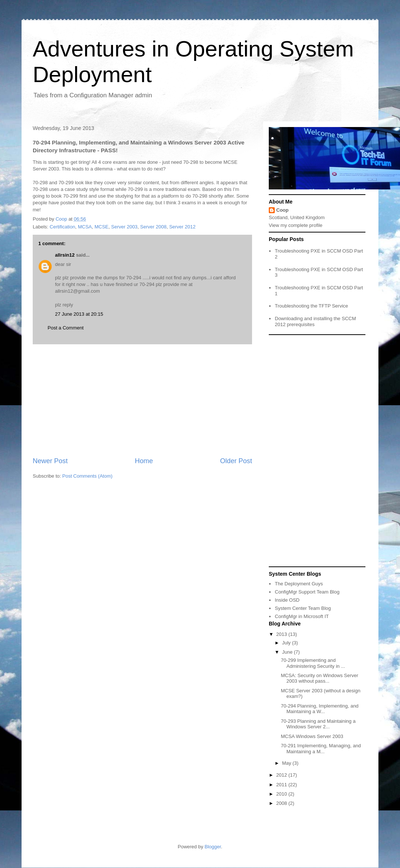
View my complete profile (296, 225)
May (287, 763)
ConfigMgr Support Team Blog (307, 592)
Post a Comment (66, 328)
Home (144, 461)
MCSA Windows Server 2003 (312, 736)
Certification (63, 227)
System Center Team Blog (303, 608)
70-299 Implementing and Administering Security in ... (313, 663)
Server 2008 (153, 227)
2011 (282, 785)
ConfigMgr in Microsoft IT (302, 616)
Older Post (236, 461)
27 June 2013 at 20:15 (79, 314)
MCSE (101, 227)
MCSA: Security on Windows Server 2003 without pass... (319, 678)
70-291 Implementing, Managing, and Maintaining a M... (321, 749)
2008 (282, 803)
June (288, 652)
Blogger (213, 847)
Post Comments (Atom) (88, 476)
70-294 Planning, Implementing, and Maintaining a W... (320, 709)
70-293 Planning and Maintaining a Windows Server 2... (318, 724)
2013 (282, 634)
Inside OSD (287, 600)
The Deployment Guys (299, 584)
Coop (282, 210)
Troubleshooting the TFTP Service (311, 306)
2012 (282, 775)
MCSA (85, 227)
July (287, 643)
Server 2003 (124, 227)
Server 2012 (182, 227)
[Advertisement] (142, 400)
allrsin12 (65, 255)
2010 (282, 794)
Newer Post (50, 461)
